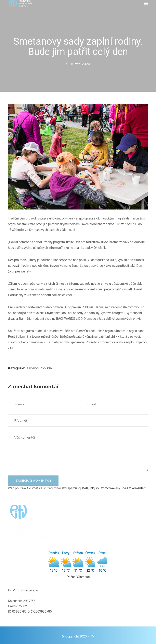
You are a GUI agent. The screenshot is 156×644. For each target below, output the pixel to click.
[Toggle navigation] (146, 3)
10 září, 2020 (78, 64)
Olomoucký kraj (40, 368)
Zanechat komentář (33, 481)
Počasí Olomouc (78, 577)
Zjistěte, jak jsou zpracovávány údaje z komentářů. (112, 488)
